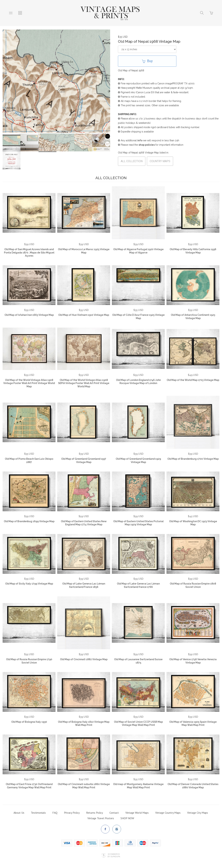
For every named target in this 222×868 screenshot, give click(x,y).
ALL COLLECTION (132, 161)
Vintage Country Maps (168, 810)
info (140, 140)
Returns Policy (95, 810)
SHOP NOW (127, 815)
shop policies (147, 145)
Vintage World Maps (137, 810)
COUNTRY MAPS (160, 161)
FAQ (55, 810)
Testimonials (38, 810)
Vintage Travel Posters (101, 815)
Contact (114, 810)
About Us (19, 810)
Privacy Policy (72, 810)
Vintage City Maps (198, 810)
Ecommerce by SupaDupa (114, 852)
